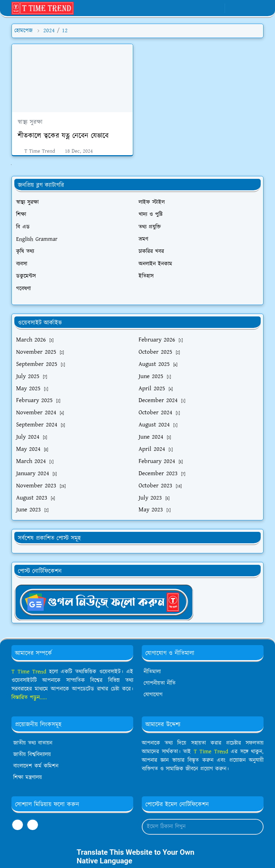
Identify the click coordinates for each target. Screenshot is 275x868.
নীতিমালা (152, 672)
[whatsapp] (206, 8)
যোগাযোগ (153, 695)
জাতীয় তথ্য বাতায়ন (33, 743)
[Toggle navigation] (258, 8)
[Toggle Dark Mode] (233, 8)
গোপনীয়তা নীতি (160, 683)
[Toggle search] (245, 8)
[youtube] (218, 8)
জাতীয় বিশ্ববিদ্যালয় (32, 755)
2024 (49, 31)
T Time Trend (29, 672)
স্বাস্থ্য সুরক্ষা (30, 122)
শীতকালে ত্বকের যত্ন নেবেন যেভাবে (63, 136)
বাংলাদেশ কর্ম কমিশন (36, 766)
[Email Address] (195, 827)
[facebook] (194, 8)
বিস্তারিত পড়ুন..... (29, 698)
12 (65, 31)
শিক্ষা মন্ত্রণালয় (28, 778)
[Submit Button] (255, 827)
